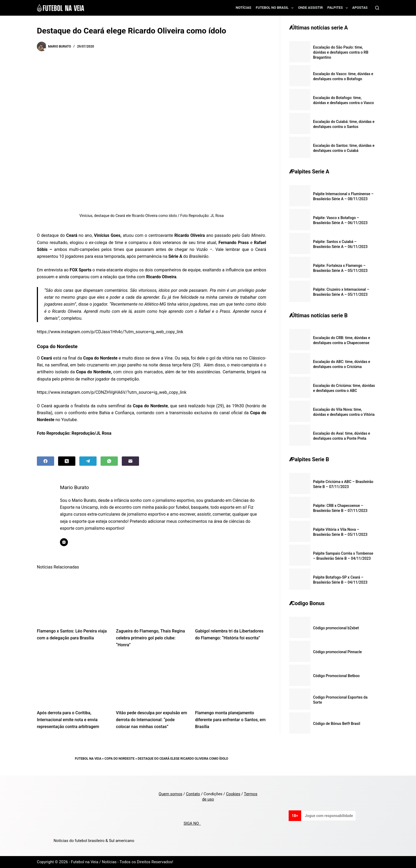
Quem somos (170, 794)
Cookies (233, 794)
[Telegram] (88, 461)
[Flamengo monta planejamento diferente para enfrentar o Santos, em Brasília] (231, 680)
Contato (193, 794)
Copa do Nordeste (120, 759)
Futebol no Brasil (276, 8)
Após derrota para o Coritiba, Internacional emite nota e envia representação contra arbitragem (68, 720)
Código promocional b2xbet (336, 628)
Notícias (244, 8)
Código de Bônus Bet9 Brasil (337, 724)
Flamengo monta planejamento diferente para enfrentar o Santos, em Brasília (230, 720)
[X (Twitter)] (67, 461)
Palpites (339, 8)
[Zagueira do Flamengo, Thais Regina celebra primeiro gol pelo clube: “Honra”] (151, 599)
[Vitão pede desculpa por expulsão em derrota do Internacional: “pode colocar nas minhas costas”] (151, 680)
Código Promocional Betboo (336, 676)
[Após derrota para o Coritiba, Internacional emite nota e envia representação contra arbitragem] (72, 680)
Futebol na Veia (88, 759)
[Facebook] (45, 461)
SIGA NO (192, 823)
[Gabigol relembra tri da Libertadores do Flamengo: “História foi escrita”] (231, 599)
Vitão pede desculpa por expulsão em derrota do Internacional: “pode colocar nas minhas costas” (151, 720)
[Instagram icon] (65, 542)
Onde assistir (310, 8)
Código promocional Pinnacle (337, 652)
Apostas (360, 8)
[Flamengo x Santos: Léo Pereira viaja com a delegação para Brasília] (72, 599)
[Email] (130, 461)
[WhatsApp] (109, 461)
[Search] (377, 8)
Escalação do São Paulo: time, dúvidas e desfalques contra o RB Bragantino (341, 52)
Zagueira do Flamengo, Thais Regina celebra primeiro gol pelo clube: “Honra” (150, 638)
